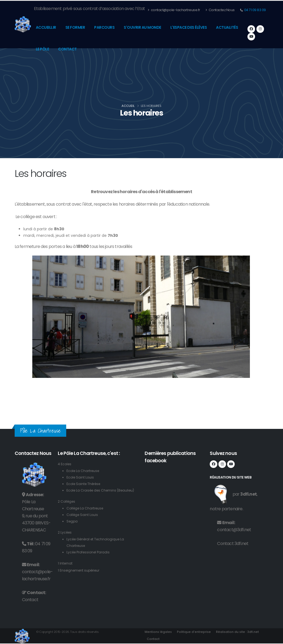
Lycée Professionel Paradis (90, 559)
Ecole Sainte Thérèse (85, 484)
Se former (75, 27)
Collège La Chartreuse (86, 515)
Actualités (227, 27)
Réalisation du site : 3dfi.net (236, 632)
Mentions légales (158, 632)
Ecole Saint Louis (81, 477)
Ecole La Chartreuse (84, 471)
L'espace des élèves (189, 27)
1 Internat (66, 570)
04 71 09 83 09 (255, 10)
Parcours (104, 27)
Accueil (128, 106)
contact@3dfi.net (234, 530)
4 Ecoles (65, 464)
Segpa (72, 528)
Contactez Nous (220, 10)
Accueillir (46, 27)
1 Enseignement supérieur (80, 577)
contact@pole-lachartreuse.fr (174, 10)
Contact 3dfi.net (233, 543)
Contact (67, 49)
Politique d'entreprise (193, 632)
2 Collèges (67, 508)
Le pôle (42, 49)
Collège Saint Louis (83, 521)
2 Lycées (65, 539)
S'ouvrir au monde (142, 27)
